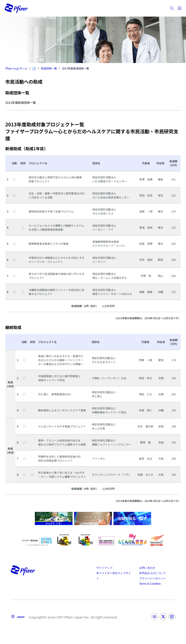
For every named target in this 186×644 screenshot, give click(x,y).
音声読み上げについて (152, 573)
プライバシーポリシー (152, 578)
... (34, 69)
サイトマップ (104, 568)
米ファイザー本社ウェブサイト (114, 576)
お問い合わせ (147, 568)
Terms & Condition (150, 584)
